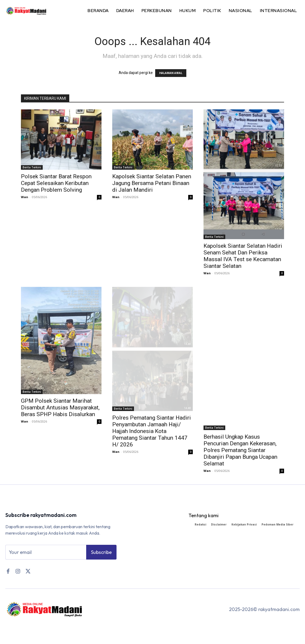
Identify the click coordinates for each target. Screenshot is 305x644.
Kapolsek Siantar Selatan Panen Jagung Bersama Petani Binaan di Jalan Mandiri (152, 183)
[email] (46, 552)
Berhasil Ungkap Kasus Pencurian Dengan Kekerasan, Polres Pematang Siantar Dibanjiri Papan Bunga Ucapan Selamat (240, 450)
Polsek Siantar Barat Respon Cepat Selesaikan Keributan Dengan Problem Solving (56, 183)
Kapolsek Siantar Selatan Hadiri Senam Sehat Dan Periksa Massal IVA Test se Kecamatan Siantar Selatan (243, 256)
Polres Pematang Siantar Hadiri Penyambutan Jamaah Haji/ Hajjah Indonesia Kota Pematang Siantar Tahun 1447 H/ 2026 (152, 431)
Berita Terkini (32, 167)
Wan (25, 197)
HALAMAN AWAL (171, 73)
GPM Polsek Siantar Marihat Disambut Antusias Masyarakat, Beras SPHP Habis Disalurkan (60, 408)
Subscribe (101, 552)
